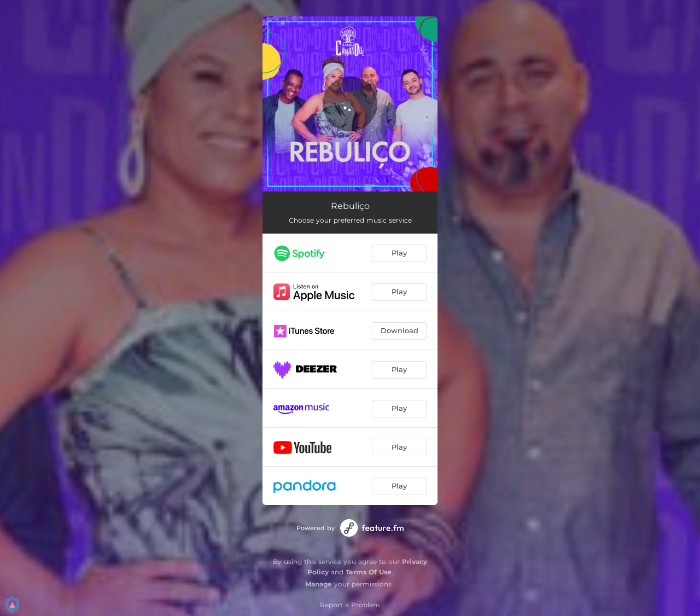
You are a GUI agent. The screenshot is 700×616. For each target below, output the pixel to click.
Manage (319, 584)
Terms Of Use (369, 572)
